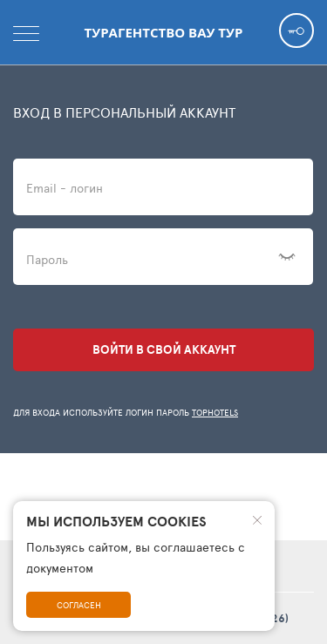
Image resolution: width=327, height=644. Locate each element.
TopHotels (215, 412)
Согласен (79, 605)
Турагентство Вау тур (164, 32)
